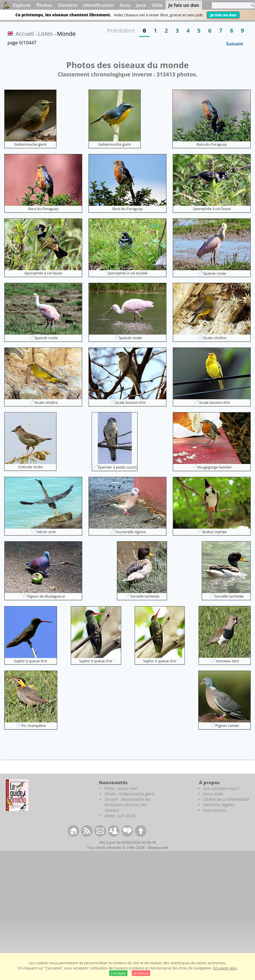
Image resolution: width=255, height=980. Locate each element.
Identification (99, 5)
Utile (157, 5)
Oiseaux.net (158, 847)
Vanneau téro (228, 661)
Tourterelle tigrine (130, 532)
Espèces (22, 5)
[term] (229, 5)
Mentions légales (219, 805)
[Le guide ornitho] (17, 795)
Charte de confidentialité (226, 799)
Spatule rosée (215, 273)
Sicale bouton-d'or (130, 402)
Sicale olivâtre (215, 338)
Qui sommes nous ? (221, 788)
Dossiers (67, 5)
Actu (125, 5)
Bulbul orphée (215, 532)
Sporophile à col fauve (212, 209)
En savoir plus (225, 968)
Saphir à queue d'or (31, 661)
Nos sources (215, 810)
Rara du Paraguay (212, 144)
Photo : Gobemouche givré (129, 794)
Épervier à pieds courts (117, 467)
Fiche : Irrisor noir (121, 788)
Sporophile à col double (128, 273)
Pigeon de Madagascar (46, 596)
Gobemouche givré (31, 144)
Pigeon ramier (227, 726)
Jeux (141, 5)
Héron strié (46, 532)
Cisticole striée (30, 467)
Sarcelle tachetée (145, 596)
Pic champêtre (34, 726)
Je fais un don (223, 15)
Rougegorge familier (215, 467)
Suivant (235, 44)
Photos (44, 5)
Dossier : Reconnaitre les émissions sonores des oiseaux (127, 805)
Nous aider (213, 794)
